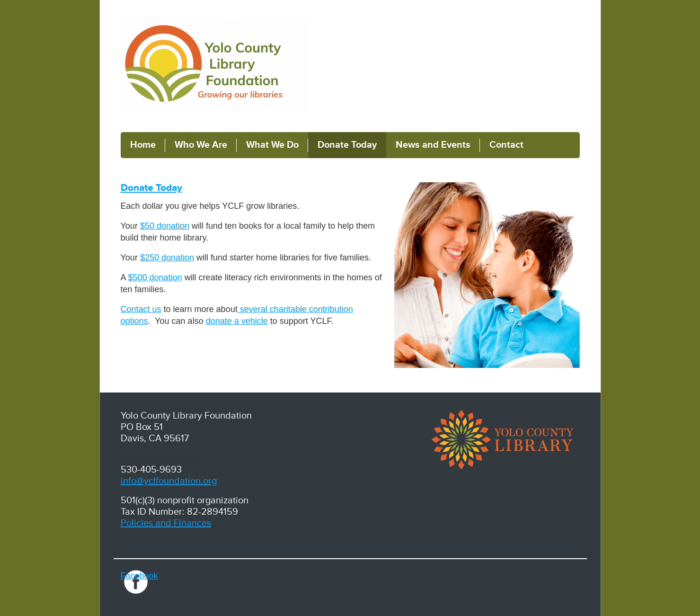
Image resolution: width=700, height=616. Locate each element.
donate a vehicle (237, 321)
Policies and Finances (166, 523)
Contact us (141, 309)
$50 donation (165, 226)
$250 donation (167, 258)
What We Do (272, 145)
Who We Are (201, 145)
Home (143, 145)
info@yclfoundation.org (169, 481)
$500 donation (155, 277)
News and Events (433, 145)
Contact (506, 145)
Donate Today (347, 145)
